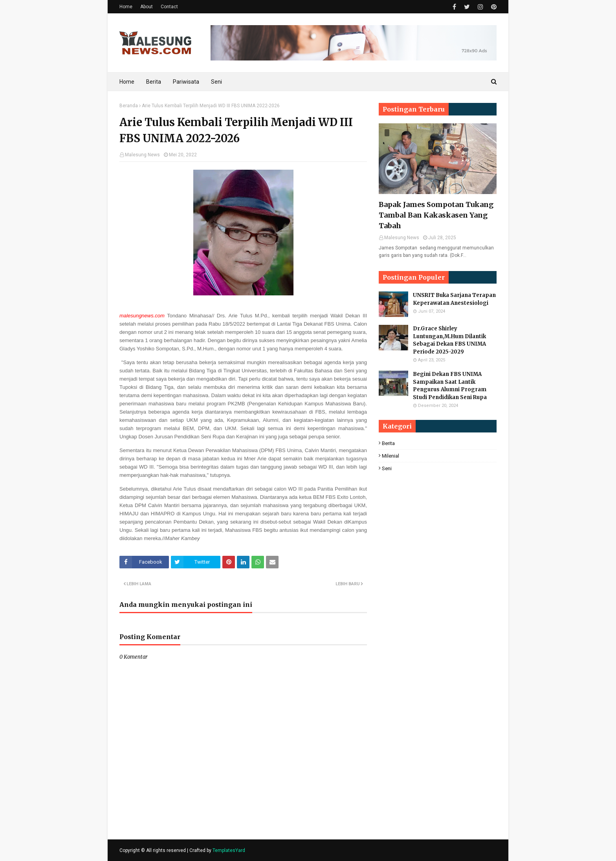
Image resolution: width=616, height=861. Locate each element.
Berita (388, 443)
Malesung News (142, 155)
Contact (169, 7)
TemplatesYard (229, 850)
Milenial (390, 456)
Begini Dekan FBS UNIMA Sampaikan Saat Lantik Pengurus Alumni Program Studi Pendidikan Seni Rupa (450, 386)
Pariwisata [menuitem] (186, 82)
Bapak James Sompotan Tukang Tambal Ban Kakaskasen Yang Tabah (436, 215)
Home (126, 7)
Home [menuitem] (127, 82)
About (147, 7)
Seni (387, 468)
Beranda (129, 106)
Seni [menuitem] (216, 82)
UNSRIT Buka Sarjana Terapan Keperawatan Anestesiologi (454, 299)
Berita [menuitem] (154, 82)
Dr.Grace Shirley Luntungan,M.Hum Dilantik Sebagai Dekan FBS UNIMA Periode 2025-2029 (449, 340)
